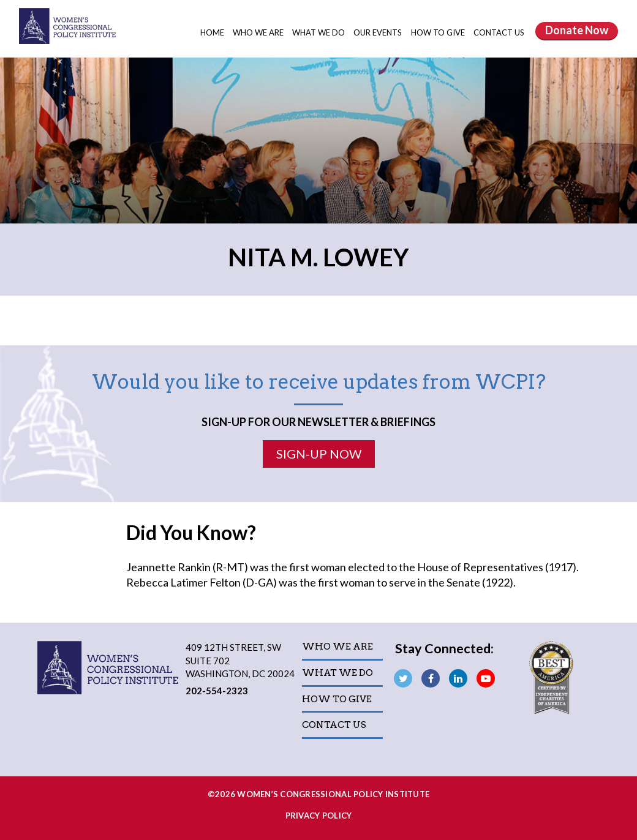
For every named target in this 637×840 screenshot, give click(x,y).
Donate (577, 30)
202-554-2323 (217, 691)
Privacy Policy (319, 816)
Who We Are (259, 32)
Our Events (379, 32)
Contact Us (499, 32)
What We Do (319, 32)
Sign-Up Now (319, 454)
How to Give (439, 32)
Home (212, 32)
